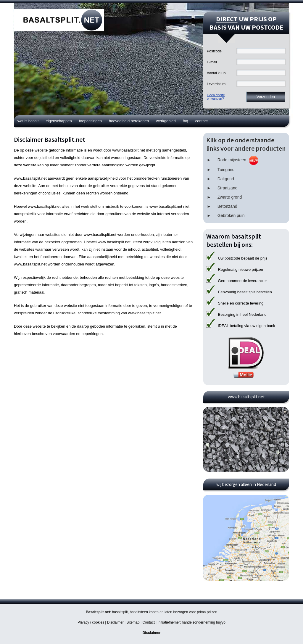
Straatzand (228, 188)
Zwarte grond (230, 197)
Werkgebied (166, 121)
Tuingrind (226, 170)
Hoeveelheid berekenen (129, 121)
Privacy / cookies (91, 622)
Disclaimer (115, 622)
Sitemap (133, 622)
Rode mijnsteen (232, 160)
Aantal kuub (216, 73)
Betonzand (227, 206)
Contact (202, 121)
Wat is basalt (28, 121)
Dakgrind (226, 179)
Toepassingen (90, 121)
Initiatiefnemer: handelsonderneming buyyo (192, 622)
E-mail (212, 62)
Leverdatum (216, 84)
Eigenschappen (59, 121)
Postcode (214, 51)
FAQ (186, 121)
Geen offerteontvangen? (216, 97)
